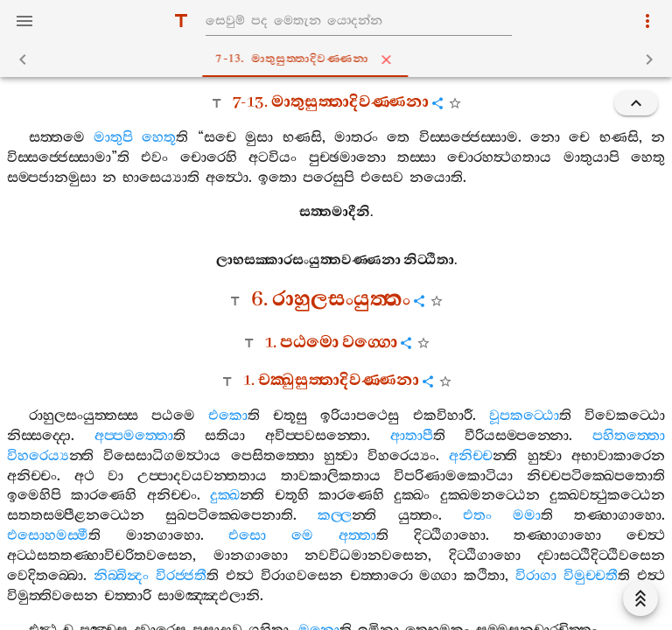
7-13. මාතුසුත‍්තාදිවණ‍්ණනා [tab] (340, 59)
